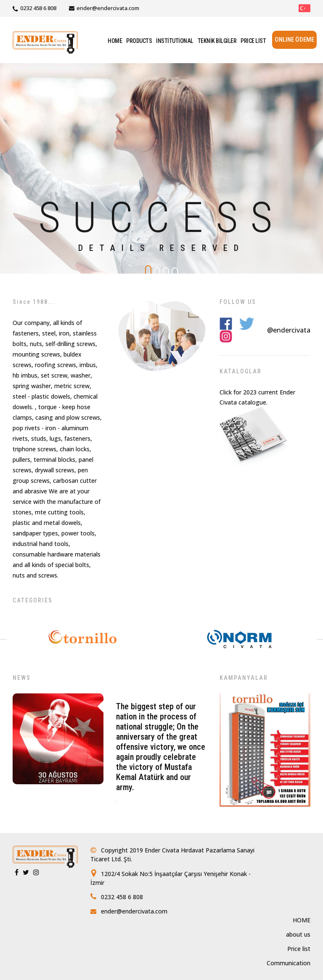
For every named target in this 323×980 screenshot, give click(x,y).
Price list (299, 949)
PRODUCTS (139, 41)
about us (298, 934)
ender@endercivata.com (108, 8)
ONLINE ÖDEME (294, 40)
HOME (115, 41)
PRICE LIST (253, 41)
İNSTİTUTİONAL (175, 41)
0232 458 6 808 (38, 8)
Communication (289, 963)
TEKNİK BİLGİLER (217, 41)
